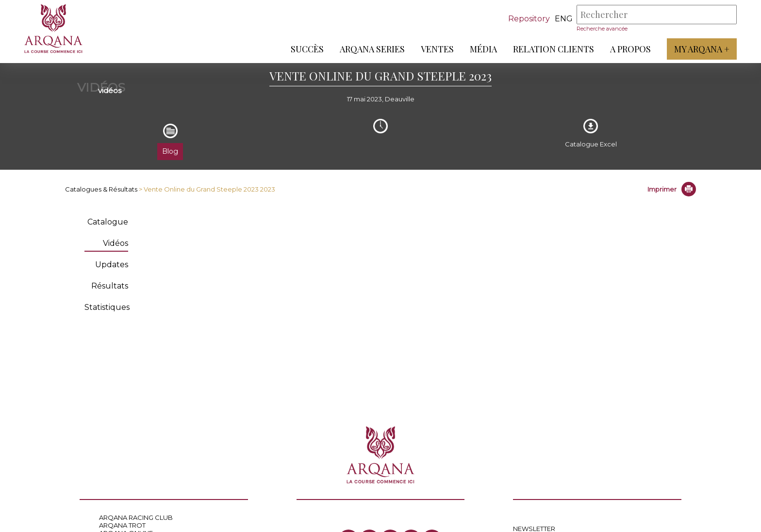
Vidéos (116, 243)
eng (564, 19)
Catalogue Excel (591, 144)
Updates (112, 265)
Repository (529, 19)
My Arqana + (702, 49)
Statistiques (107, 307)
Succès (307, 49)
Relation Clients (554, 49)
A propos (630, 49)
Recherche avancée (602, 29)
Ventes (437, 49)
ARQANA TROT (122, 525)
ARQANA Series (372, 49)
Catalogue (108, 222)
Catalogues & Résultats (101, 189)
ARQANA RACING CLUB (136, 517)
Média (483, 49)
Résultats (110, 286)
